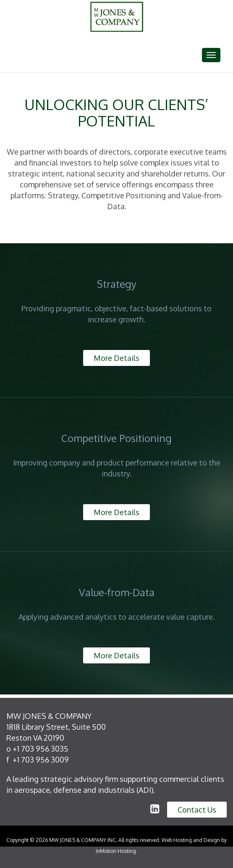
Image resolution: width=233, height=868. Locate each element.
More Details (116, 358)
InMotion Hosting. (116, 851)
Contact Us (197, 810)
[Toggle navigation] (211, 55)
